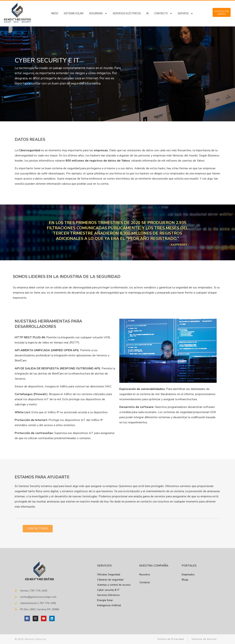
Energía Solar (105, 600)
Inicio (55, 13)
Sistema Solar (74, 13)
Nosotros (145, 575)
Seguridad (98, 13)
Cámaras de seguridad (110, 580)
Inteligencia (109, 605)
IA (148, 13)
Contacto (163, 13)
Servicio (185, 13)
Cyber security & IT (108, 590)
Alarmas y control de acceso (114, 585)
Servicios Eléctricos (127, 13)
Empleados (188, 575)
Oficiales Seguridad (109, 575)
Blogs (185, 580)
